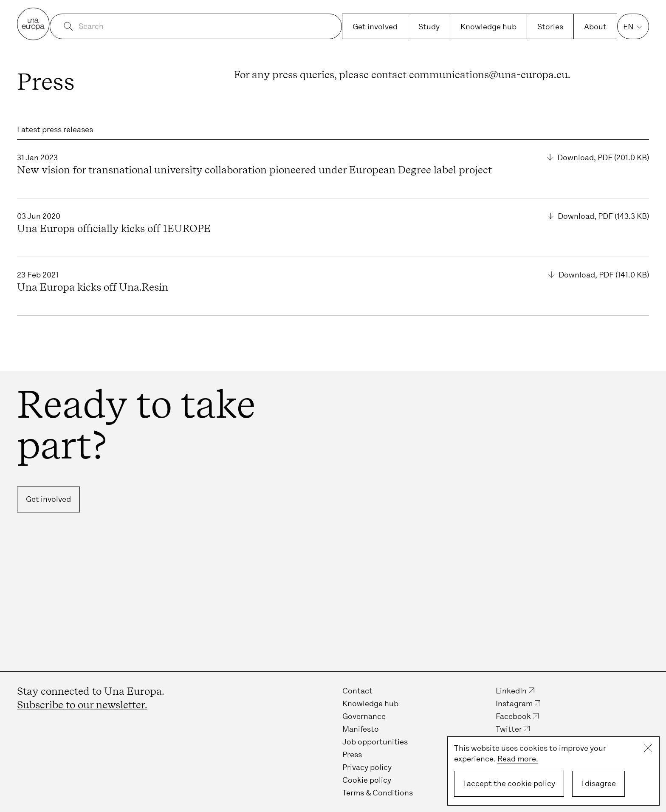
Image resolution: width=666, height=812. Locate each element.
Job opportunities (375, 742)
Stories (550, 27)
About (595, 27)
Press (352, 755)
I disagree (598, 784)
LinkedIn (511, 691)
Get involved (375, 27)
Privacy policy (367, 767)
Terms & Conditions (378, 793)
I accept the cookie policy (509, 784)
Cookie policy (367, 780)
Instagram (514, 704)
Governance (364, 716)
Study (429, 27)
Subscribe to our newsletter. (82, 705)
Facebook (513, 716)
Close (648, 748)
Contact (357, 691)
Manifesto (361, 729)
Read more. (518, 759)
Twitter (509, 729)
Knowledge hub (488, 27)
